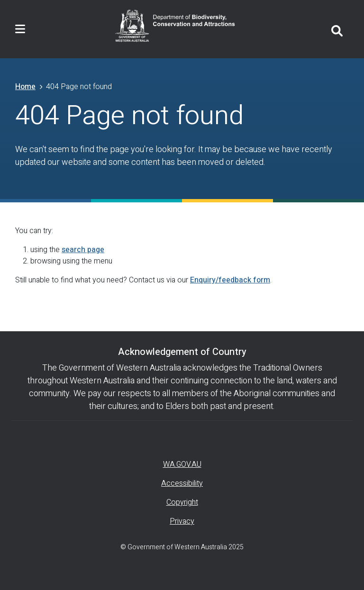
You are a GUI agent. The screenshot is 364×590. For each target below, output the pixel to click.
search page (83, 250)
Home (25, 87)
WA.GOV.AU (182, 464)
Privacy (182, 521)
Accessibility (182, 483)
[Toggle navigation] (20, 29)
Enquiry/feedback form (230, 280)
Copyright (182, 502)
